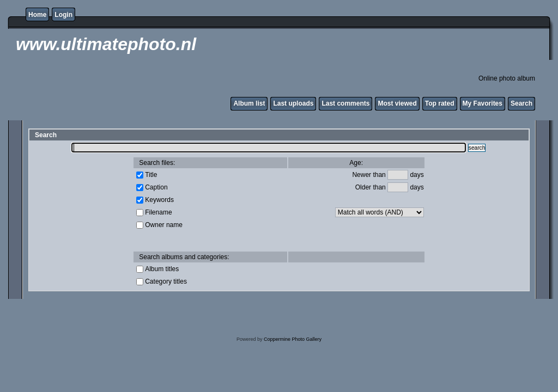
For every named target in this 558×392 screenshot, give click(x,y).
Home (37, 15)
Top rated (440, 103)
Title (151, 174)
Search (521, 103)
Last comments (345, 103)
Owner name (164, 224)
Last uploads (293, 103)
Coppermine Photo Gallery (293, 339)
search (477, 148)
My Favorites (483, 103)
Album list (249, 103)
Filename (158, 212)
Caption (156, 187)
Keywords (159, 199)
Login (63, 15)
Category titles (166, 281)
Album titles (162, 268)
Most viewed (397, 103)
